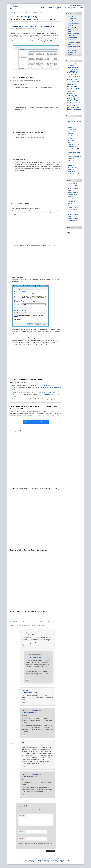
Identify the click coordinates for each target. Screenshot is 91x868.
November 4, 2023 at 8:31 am (29, 745)
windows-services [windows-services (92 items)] (71, 66)
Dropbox (70, 131)
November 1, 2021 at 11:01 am (29, 693)
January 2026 (72, 184)
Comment (22, 815)
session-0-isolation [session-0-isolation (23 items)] (74, 97)
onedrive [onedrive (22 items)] (74, 101)
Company (67, 8)
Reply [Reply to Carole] (24, 702)
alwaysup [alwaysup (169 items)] (71, 99)
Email (21, 839)
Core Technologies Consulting (30, 711)
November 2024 (72, 214)
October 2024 (72, 216)
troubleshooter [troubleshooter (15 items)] (72, 95)
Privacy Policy (52, 859)
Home (42, 8)
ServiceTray (71, 44)
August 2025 (71, 195)
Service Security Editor (74, 42)
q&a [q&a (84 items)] (76, 67)
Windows (70, 172)
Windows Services (18, 622)
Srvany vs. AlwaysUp (57, 860)
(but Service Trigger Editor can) (50, 392)
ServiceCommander (73, 33)
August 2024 (71, 221)
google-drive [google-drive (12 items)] (75, 107)
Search (81, 8)
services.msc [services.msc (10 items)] (71, 104)
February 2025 (72, 208)
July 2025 (70, 197)
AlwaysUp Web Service (74, 21)
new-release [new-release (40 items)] (71, 74)
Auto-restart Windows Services (45, 860)
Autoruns (47, 726)
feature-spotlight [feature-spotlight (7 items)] (71, 84)
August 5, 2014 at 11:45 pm (29, 635)
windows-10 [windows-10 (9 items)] (71, 76)
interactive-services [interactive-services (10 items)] (73, 102)
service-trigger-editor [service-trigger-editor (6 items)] (73, 81)
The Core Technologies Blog (24, 17)
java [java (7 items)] (75, 92)
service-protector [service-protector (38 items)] (73, 91)
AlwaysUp (71, 17)
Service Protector (73, 38)
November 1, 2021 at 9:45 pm (29, 713)
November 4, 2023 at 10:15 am (29, 777)
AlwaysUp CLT (72, 19)
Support (58, 8)
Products (50, 8)
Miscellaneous (72, 136)
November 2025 (72, 188)
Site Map (58, 859)
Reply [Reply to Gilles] (24, 766)
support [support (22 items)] (74, 86)
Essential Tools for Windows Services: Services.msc (32, 26)
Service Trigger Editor (74, 46)
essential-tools (30, 622)
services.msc (36, 622)
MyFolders (71, 27)
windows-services (43, 622)
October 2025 (72, 190)
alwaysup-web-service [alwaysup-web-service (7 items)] (74, 109)
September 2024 (72, 218)
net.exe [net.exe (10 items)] (77, 76)
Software (70, 161)
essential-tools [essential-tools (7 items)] (71, 93)
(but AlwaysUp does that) (48, 385)
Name (21, 832)
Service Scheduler (73, 40)
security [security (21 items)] (74, 80)
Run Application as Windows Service (29, 860)
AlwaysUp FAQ (66, 860)
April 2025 (71, 203)
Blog (74, 8)
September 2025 (72, 192)
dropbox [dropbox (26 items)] (70, 69)
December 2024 (72, 212)
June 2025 (71, 199)
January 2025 (72, 210)
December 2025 (72, 186)
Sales (69, 142)
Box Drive (71, 125)
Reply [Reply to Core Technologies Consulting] (28, 680)
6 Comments (51, 622)
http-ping (70, 25)
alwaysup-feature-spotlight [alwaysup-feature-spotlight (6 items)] (73, 72)
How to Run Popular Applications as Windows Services (40, 862)
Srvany (70, 163)
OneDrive (70, 140)
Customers (71, 129)
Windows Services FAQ (58, 862)
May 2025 (71, 201)
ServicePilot (71, 36)
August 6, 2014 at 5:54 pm (37, 658)
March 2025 (71, 205)
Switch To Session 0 (73, 50)
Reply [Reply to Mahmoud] (24, 648)
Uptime (70, 170)
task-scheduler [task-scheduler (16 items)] (72, 64)
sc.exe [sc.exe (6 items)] (69, 83)
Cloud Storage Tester (74, 23)
